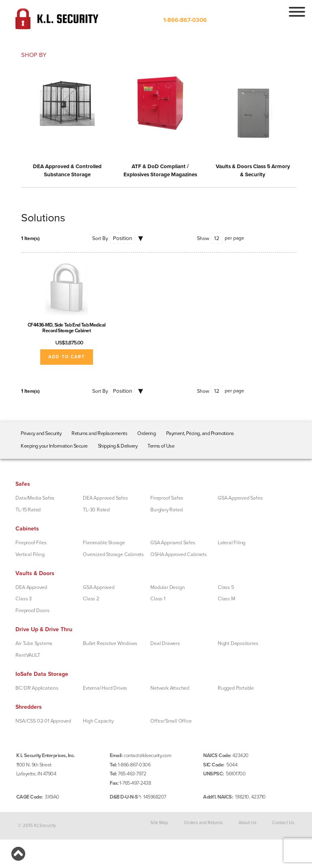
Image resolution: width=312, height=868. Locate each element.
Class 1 (158, 599)
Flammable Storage (104, 543)
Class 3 (24, 599)
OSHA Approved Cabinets (179, 554)
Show (203, 238)
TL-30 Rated (96, 510)
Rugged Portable (236, 688)
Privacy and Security (41, 433)
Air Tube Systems (34, 643)
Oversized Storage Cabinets (113, 554)
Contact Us (283, 822)
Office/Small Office (171, 721)
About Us (247, 822)
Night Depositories (238, 643)
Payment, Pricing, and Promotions (200, 433)
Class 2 (91, 599)
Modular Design (167, 587)
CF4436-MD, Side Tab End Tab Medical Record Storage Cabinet (67, 328)
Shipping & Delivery (118, 446)
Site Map (159, 822)
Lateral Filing (232, 543)
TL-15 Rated (28, 510)
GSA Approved (99, 587)
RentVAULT (28, 655)
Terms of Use (161, 446)
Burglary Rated (166, 510)
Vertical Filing (30, 554)
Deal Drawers (165, 643)
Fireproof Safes (167, 498)
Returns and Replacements (99, 433)
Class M (226, 599)
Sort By (100, 238)
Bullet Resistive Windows (110, 643)
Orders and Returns (203, 822)
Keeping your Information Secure (54, 446)
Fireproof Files (31, 543)
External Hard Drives (105, 688)
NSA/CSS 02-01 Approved (43, 721)
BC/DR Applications (37, 688)
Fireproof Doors (32, 610)
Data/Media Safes (35, 498)
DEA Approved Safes (105, 498)
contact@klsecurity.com (147, 755)
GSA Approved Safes (240, 498)
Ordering (146, 433)
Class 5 (226, 587)
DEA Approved (31, 587)
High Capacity (98, 721)
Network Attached (170, 688)
